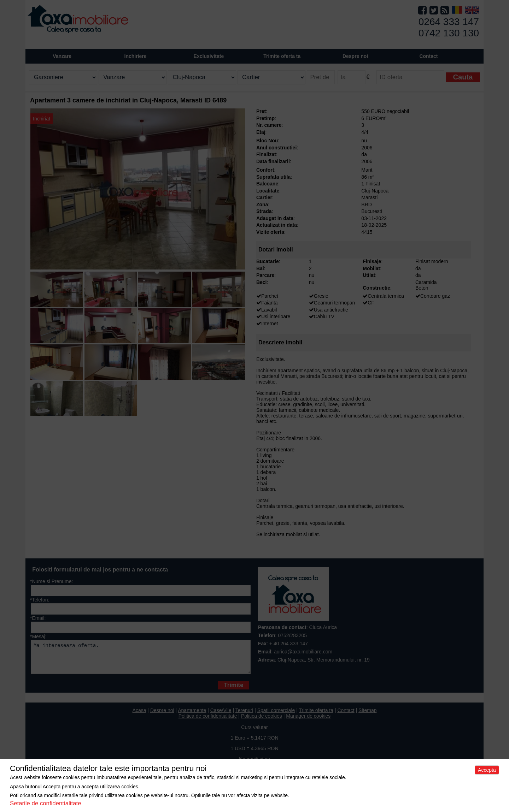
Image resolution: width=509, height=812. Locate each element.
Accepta (487, 770)
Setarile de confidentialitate (46, 803)
